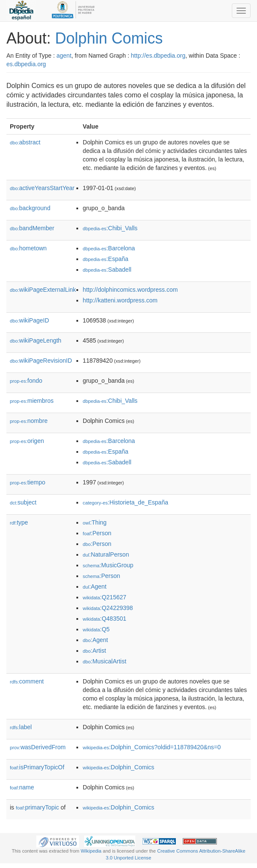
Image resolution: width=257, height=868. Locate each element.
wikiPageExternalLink (43, 290)
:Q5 (96, 629)
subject (23, 502)
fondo (26, 381)
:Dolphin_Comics (118, 767)
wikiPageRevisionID (41, 361)
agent (64, 56)
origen (27, 441)
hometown (28, 248)
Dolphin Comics (109, 38)
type (19, 522)
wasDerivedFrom (38, 747)
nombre (29, 421)
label (21, 727)
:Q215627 (105, 597)
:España (106, 259)
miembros (32, 401)
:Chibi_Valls (110, 228)
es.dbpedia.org (26, 64)
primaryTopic (37, 807)
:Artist (94, 651)
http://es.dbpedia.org (158, 56)
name (22, 787)
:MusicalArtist (105, 661)
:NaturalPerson (106, 554)
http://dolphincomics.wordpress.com (130, 290)
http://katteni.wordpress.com (120, 300)
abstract (25, 142)
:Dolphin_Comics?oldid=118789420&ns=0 (152, 747)
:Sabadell (107, 270)
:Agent (95, 586)
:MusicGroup (108, 565)
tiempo (28, 482)
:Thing (95, 522)
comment (27, 681)
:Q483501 (105, 619)
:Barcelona (109, 248)
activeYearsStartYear (42, 188)
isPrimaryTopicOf (37, 767)
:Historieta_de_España (126, 502)
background (30, 208)
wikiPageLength (36, 340)
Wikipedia (91, 851)
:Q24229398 (108, 608)
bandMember (32, 228)
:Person (97, 533)
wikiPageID (29, 320)
